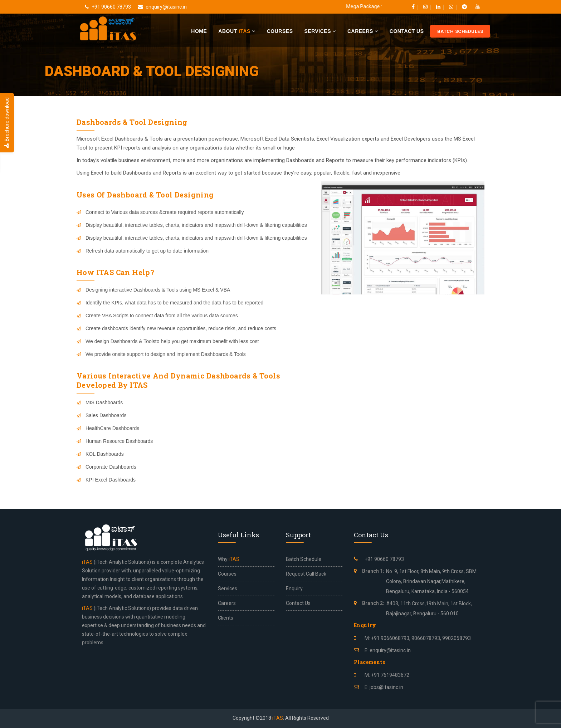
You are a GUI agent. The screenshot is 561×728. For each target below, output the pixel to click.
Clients (226, 618)
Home (199, 31)
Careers (363, 31)
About (237, 31)
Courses (280, 31)
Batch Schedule (304, 559)
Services (320, 31)
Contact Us (407, 31)
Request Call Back (306, 574)
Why (229, 559)
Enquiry (294, 588)
